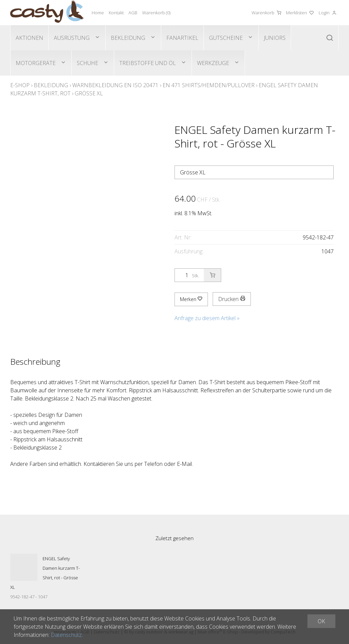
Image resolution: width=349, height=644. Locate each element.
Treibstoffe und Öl (148, 63)
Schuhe (87, 63)
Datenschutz (66, 635)
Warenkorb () (156, 13)
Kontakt (116, 13)
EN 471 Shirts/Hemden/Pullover (209, 85)
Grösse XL (89, 93)
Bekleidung (128, 38)
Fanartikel (182, 38)
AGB (133, 13)
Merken (191, 299)
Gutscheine (226, 38)
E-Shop (20, 85)
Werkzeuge (213, 63)
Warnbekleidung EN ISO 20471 (115, 85)
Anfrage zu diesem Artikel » (207, 318)
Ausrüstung (72, 38)
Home (98, 13)
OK (321, 621)
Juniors (275, 38)
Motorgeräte (36, 63)
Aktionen (29, 38)
